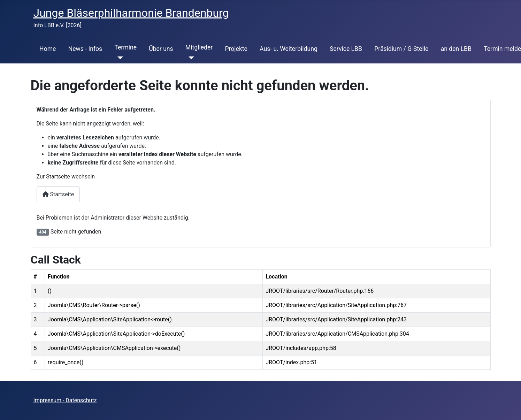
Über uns (161, 49)
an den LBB (456, 49)
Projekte (236, 49)
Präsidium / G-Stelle (401, 49)
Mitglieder (199, 47)
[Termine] (119, 58)
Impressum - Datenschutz (65, 400)
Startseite (58, 194)
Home (48, 49)
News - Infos (85, 49)
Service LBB (346, 49)
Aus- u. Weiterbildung (289, 49)
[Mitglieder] (190, 58)
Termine (125, 47)
